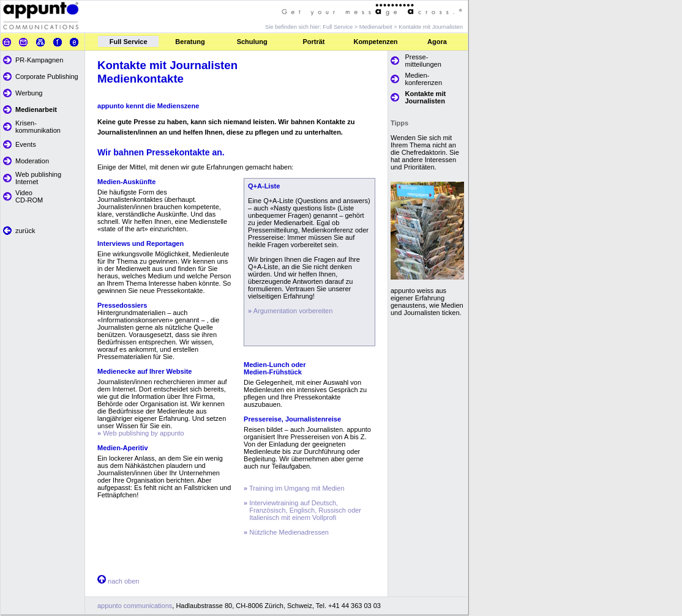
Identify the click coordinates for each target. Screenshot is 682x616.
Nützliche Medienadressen (286, 532)
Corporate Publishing (47, 76)
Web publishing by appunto (141, 433)
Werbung (29, 93)
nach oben (122, 581)
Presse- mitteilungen (423, 61)
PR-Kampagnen (39, 60)
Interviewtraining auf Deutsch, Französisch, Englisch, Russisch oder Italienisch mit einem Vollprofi (302, 510)
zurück (25, 231)
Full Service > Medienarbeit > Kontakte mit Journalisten (393, 27)
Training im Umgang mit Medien (294, 488)
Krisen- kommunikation (38, 127)
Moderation (32, 161)
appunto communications (135, 606)
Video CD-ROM (29, 196)
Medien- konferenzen (424, 79)
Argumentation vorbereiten (293, 311)
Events (26, 144)
